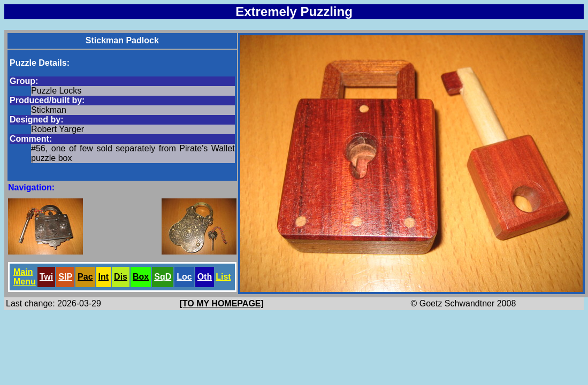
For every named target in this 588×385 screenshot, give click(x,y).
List (223, 277)
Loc (184, 277)
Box (141, 277)
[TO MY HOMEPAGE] (222, 303)
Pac (85, 277)
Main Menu (25, 277)
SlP (65, 277)
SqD (163, 277)
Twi (46, 277)
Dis (121, 277)
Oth (205, 277)
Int (104, 277)
